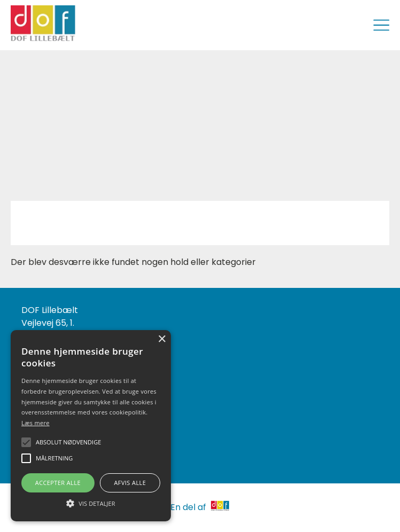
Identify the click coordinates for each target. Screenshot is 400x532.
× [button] (162, 339)
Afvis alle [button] (130, 483)
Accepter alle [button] (58, 483)
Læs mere (36, 423)
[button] (91, 503)
